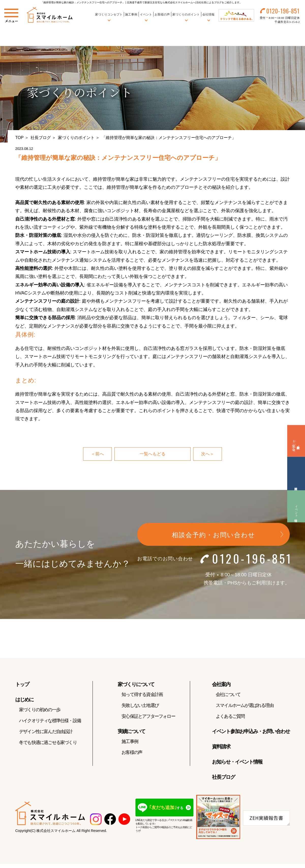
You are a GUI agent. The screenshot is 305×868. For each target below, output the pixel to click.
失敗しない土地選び (140, 706)
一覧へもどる (152, 454)
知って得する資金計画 (142, 695)
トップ (22, 685)
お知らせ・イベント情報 (237, 762)
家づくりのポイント (76, 138)
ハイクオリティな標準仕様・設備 (50, 721)
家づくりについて (136, 685)
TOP (19, 138)
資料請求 (221, 747)
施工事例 (130, 15)
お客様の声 (161, 15)
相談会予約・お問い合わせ (213, 535)
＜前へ (97, 454)
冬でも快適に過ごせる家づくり (48, 743)
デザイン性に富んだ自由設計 (46, 732)
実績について (131, 732)
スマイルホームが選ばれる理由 (245, 706)
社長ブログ (41, 138)
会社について (228, 695)
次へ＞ (208, 454)
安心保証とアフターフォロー (148, 717)
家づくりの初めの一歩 (40, 710)
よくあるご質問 (230, 717)
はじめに (24, 700)
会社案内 (221, 685)
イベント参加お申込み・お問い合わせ (251, 732)
